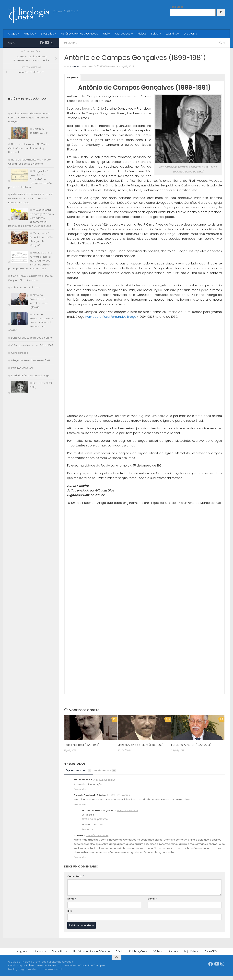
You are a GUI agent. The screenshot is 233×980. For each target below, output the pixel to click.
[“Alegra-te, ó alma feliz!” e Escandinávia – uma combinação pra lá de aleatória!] (18, 176)
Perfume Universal (22, 368)
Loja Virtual (173, 34)
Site (70, 915)
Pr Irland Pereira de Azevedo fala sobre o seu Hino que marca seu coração (29, 117)
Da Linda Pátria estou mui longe (30, 375)
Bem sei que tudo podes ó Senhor (32, 338)
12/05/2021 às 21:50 (106, 784)
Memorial (71, 43)
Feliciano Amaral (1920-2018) (191, 745)
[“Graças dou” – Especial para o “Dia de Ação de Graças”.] (18, 238)
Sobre (155, 34)
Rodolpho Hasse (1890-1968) (84, 745)
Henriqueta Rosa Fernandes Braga (111, 316)
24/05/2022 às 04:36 (97, 839)
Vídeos (142, 34)
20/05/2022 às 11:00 (120, 799)
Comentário (76, 880)
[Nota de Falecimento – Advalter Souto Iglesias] (18, 300)
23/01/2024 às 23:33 (127, 815)
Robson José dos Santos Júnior (45, 969)
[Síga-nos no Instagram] (52, 43)
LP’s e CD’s (190, 34)
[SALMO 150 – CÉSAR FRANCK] (18, 134)
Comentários (79, 775)
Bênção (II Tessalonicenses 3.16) (30, 360)
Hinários (29, 34)
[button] (73, 78)
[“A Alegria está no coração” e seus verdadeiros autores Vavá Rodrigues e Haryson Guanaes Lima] (18, 215)
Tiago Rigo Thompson (93, 969)
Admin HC (75, 67)
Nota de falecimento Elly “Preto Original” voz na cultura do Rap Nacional (28, 148)
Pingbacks (107, 775)
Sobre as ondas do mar (26, 287)
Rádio (106, 34)
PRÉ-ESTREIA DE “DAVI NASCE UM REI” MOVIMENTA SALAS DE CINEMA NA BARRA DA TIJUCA (31, 198)
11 (222, 719)
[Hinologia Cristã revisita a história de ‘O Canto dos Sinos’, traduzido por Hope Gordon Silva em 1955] (18, 257)
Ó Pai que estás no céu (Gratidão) (32, 345)
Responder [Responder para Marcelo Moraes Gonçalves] (88, 833)
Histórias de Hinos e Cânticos (79, 34)
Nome (72, 903)
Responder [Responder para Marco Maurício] (80, 793)
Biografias (47, 34)
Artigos (12, 34)
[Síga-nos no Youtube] (47, 43)
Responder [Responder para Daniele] (80, 861)
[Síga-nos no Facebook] (42, 43)
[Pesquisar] (221, 12)
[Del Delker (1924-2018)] (18, 388)
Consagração (20, 353)
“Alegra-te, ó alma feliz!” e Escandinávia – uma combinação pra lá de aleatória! (30, 179)
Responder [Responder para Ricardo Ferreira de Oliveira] (80, 808)
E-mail (152, 903)
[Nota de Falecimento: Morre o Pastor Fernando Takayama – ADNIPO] (18, 319)
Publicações (122, 34)
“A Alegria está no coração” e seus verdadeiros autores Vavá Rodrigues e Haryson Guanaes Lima (31, 218)
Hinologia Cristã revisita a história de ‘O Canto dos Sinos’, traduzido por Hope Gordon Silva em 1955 (30, 261)
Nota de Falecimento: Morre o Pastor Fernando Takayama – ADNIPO (31, 322)
